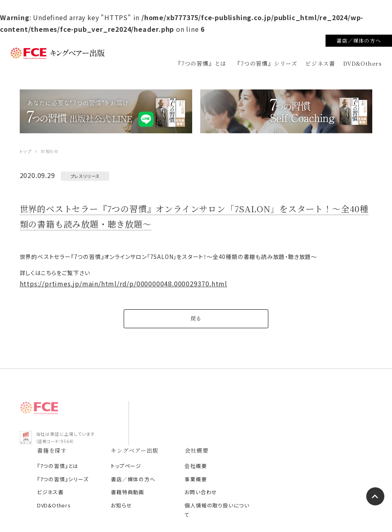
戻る (196, 323)
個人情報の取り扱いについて (316, 470)
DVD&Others (363, 63)
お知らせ (225, 466)
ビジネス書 (320, 63)
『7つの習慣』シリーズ (266, 63)
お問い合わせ (302, 452)
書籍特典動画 (231, 452)
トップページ (230, 426)
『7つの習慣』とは (201, 63)
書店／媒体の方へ (359, 40)
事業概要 (297, 440)
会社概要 (297, 426)
